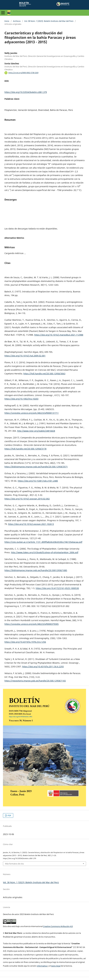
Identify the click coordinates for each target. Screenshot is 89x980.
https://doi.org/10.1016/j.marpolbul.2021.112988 (59, 335)
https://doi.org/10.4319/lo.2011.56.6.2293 (43, 667)
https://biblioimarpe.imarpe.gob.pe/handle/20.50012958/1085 (36, 570)
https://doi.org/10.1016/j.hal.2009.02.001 (25, 356)
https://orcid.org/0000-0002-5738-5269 (23, 73)
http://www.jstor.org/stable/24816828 (36, 431)
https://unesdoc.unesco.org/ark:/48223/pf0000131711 (32, 413)
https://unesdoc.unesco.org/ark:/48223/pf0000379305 (32, 624)
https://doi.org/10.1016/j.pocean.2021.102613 (31, 524)
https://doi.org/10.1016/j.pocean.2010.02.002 (27, 499)
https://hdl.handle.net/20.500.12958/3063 (44, 374)
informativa (42, 966)
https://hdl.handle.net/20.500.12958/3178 (25, 449)
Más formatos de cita (14, 864)
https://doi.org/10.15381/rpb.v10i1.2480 (38, 481)
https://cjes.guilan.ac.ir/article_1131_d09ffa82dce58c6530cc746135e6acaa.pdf (43, 542)
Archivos (17, 21)
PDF (9, 815)
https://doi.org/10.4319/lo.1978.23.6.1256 (25, 642)
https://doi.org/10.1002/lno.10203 (21, 399)
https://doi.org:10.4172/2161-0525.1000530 (57, 588)
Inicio (7, 21)
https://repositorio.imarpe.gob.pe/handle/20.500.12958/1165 (35, 681)
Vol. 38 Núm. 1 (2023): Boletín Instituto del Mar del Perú (49, 21)
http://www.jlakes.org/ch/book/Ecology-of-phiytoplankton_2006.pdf (45, 552)
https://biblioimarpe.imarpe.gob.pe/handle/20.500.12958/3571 (36, 467)
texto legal (56, 966)
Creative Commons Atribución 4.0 (58, 926)
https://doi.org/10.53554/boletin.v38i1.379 (26, 92)
